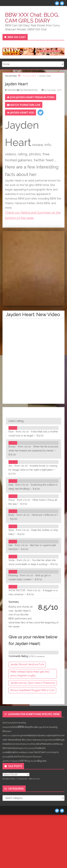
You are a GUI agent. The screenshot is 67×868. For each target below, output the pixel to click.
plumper (53, 735)
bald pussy (8, 723)
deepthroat (30, 727)
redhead (52, 740)
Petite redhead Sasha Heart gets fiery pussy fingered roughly (30, 674)
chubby (39, 748)
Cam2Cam (39, 752)
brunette (20, 752)
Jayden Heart (16, 84)
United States (31, 740)
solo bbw (33, 757)
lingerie (22, 735)
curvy (9, 735)
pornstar (29, 752)
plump (12, 748)
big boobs (32, 761)
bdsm (13, 744)
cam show (8, 740)
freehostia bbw (22, 779)
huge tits (41, 727)
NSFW (23, 761)
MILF (8, 761)
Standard (12, 90)
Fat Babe (50, 727)
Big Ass (42, 761)
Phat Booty (23, 757)
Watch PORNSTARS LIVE (24, 105)
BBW (21, 727)
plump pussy (27, 748)
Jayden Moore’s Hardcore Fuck (27, 664)
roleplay (30, 735)
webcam (11, 752)
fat (57, 740)
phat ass (13, 757)
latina (18, 748)
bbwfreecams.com (47, 744)
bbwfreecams (23, 744)
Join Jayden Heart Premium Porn (31, 97)
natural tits (19, 740)
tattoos (44, 735)
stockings (43, 740)
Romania (18, 723)
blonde (61, 735)
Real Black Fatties (9, 779)
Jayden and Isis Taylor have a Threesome (33, 683)
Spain (15, 735)
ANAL (33, 744)
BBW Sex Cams (34, 779)
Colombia (50, 752)
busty (38, 735)
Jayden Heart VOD (20, 112)
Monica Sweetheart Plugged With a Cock (32, 690)
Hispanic (15, 761)
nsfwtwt (14, 727)
